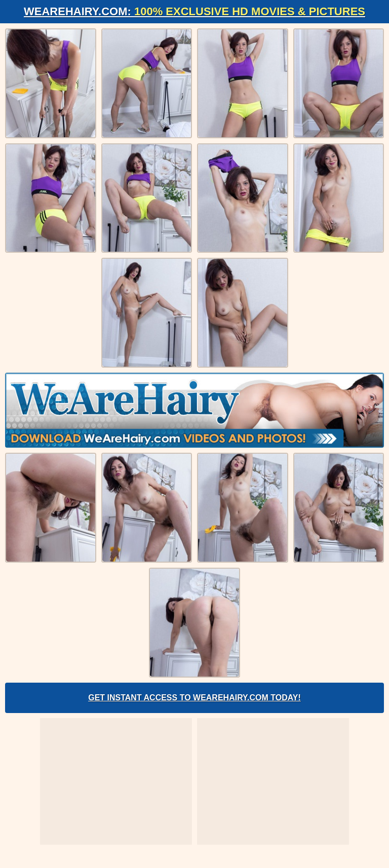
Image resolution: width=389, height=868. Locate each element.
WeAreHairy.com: (194, 11)
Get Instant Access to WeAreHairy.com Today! (194, 698)
